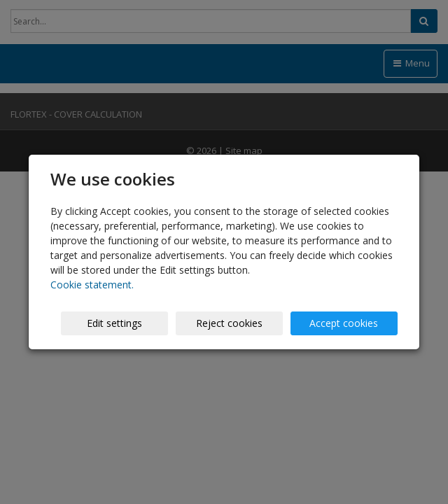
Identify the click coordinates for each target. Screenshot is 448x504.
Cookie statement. (92, 285)
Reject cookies (229, 323)
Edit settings (114, 323)
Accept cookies (344, 323)
